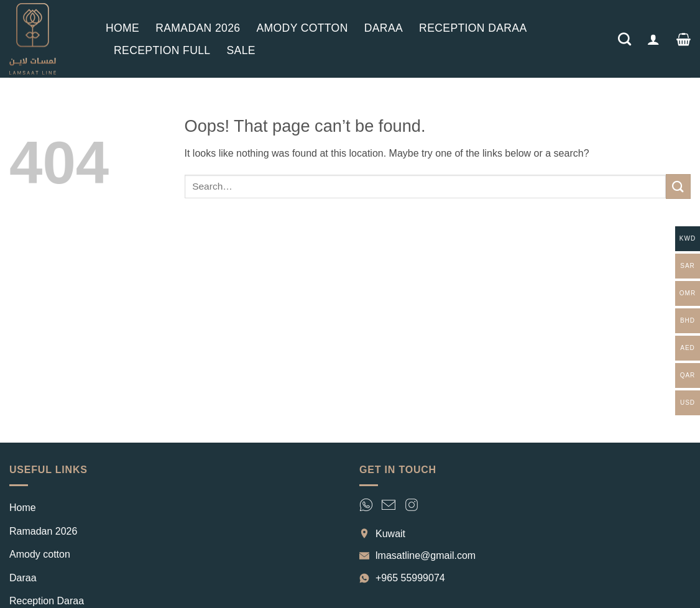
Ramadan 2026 (198, 28)
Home (122, 28)
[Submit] (678, 186)
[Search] (624, 39)
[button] (653, 39)
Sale (241, 50)
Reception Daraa (473, 28)
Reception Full (162, 50)
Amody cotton (302, 28)
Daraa (384, 28)
